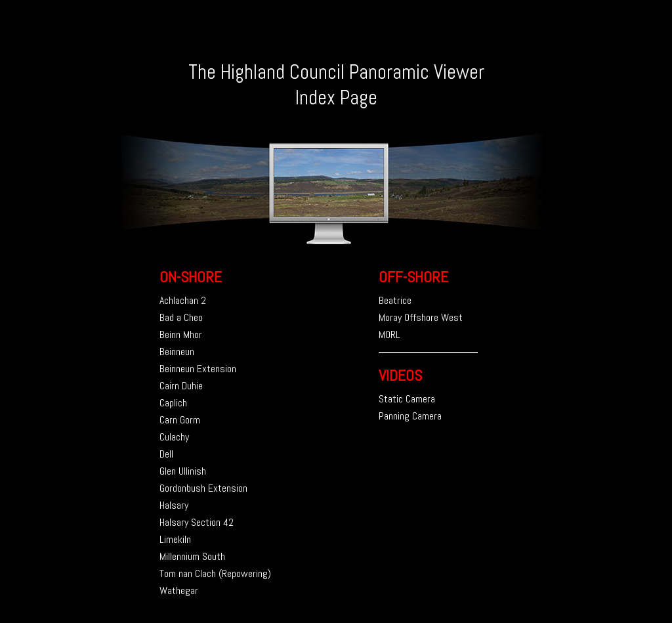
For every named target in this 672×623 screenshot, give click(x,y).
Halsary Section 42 (197, 522)
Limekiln (175, 539)
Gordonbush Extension (203, 488)
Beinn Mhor (181, 334)
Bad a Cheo (181, 317)
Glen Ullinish (183, 471)
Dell (166, 454)
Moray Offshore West (421, 317)
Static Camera (407, 399)
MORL (389, 334)
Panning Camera (410, 416)
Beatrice (395, 300)
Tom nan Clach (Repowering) (215, 573)
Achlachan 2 (183, 300)
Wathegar (179, 591)
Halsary (174, 505)
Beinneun (177, 352)
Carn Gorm (180, 420)
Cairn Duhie (181, 386)
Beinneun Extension (198, 369)
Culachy (174, 437)
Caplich (173, 403)
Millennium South (192, 556)
